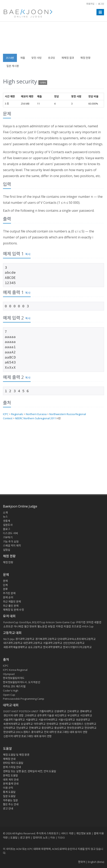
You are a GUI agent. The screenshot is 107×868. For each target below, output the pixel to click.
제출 (23, 58)
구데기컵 (81, 622)
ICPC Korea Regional (15, 670)
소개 (5, 512)
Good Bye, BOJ (28, 622)
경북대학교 (86, 711)
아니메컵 (18, 626)
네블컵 (98, 622)
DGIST (7, 711)
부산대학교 (73, 715)
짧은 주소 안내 (11, 804)
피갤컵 (67, 626)
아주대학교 (40, 724)
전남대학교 (22, 728)
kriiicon (50, 622)
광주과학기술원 (46, 715)
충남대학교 (60, 728)
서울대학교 (32, 720)
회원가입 (90, 4)
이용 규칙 (8, 788)
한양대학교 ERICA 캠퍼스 (17, 732)
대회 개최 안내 (11, 780)
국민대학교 (61, 715)
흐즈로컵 (76, 626)
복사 (28, 254)
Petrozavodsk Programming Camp (24, 699)
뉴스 (5, 517)
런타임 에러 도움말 (13, 763)
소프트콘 (8, 626)
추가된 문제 (9, 593)
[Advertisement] (53, 40)
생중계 (7, 521)
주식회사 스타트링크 (47, 833)
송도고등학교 (35, 647)
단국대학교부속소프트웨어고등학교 (77, 639)
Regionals (17, 414)
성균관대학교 (83, 720)
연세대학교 (52, 724)
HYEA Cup (88, 626)
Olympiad (9, 674)
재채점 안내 (9, 759)
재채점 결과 (68, 58)
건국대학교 (73, 711)
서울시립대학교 (67, 720)
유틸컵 (51, 626)
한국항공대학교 (75, 728)
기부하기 (8, 537)
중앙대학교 (48, 728)
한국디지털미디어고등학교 (77, 647)
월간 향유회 (30, 626)
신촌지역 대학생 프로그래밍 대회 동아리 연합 (28, 736)
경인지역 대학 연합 (14, 715)
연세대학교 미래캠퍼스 (71, 724)
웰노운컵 (42, 626)
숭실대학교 (27, 724)
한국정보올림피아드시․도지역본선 (22, 682)
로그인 (101, 4)
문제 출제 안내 (11, 784)
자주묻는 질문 (10, 800)
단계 (5, 585)
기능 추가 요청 (11, 542)
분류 (5, 589)
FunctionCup (11, 622)
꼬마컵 (90, 622)
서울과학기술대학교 (14, 720)
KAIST (15, 711)
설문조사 (8, 525)
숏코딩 (52, 58)
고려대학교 (30, 715)
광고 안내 (8, 808)
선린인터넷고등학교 (74, 643)
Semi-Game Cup (65, 622)
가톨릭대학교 (46, 711)
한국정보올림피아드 (14, 678)
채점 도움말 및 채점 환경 (16, 755)
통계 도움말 (9, 792)
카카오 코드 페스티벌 (14, 686)
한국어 (82, 862)
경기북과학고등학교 (46, 639)
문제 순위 (8, 597)
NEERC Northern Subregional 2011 (36, 418)
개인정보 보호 (84, 833)
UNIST (35, 711)
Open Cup (9, 695)
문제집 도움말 (10, 775)
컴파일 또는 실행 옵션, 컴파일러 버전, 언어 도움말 (30, 771)
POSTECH (25, 711)
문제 (5, 581)
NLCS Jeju (9, 639)
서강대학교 (86, 715)
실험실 (7, 550)
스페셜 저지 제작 (12, 546)
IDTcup (41, 622)
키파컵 (59, 626)
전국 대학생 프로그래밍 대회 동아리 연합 (66, 732)
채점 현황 (85, 58)
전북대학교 (35, 728)
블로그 (7, 529)
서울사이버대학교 (48, 720)
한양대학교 (90, 728)
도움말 (7, 748)
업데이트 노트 (40, 838)
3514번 (10, 58)
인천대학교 (90, 724)
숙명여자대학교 (12, 724)
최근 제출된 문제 (12, 602)
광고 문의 (25, 838)
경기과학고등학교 (25, 639)
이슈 (53, 838)
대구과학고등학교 (13, 643)
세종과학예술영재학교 (15, 647)
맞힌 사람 (36, 58)
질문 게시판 (13, 66)
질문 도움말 (9, 796)
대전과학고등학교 (33, 643)
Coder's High (11, 691)
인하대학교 (9, 728)
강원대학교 (60, 711)
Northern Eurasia (36, 414)
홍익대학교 (37, 732)
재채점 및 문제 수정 (13, 610)
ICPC (6, 414)
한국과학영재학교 (53, 647)
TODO (61, 838)
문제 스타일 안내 (12, 767)
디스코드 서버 (10, 533)
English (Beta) (96, 862)
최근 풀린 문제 (11, 606)
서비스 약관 (67, 833)
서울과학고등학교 (53, 643)
